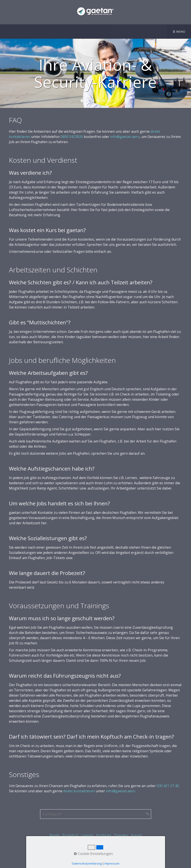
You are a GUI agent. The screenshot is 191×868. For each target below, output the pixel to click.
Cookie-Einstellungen (93, 854)
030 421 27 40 (168, 786)
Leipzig (87, 835)
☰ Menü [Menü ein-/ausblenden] (179, 32)
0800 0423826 (72, 137)
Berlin (55, 835)
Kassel (136, 835)
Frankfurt (70, 835)
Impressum (112, 863)
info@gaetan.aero (125, 137)
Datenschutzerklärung (87, 863)
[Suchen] (148, 814)
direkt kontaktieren (79, 791)
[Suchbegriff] (96, 814)
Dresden (121, 835)
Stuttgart (104, 835)
